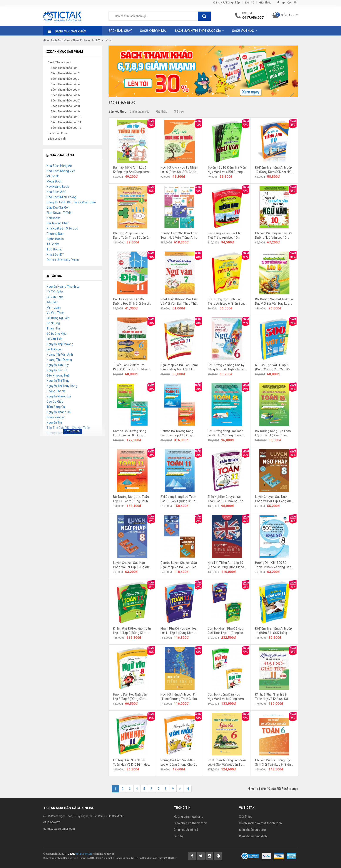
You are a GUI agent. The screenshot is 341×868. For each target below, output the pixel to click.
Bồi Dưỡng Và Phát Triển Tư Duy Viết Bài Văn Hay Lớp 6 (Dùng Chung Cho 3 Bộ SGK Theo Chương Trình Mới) (274, 302)
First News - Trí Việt (59, 213)
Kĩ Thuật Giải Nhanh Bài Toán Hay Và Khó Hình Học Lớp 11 (131, 763)
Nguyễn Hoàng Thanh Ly (63, 287)
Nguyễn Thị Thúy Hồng (62, 386)
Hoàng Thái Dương (59, 360)
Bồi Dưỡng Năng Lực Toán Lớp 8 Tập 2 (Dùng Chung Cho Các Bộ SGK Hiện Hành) (227, 433)
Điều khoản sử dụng (252, 830)
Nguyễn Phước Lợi (59, 396)
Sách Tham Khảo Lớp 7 (65, 100)
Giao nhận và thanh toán (190, 823)
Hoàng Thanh (56, 391)
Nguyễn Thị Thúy (58, 381)
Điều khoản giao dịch (253, 836)
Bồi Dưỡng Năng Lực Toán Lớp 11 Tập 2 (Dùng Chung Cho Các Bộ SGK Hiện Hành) (132, 499)
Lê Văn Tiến (54, 339)
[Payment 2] (279, 856)
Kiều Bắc (52, 302)
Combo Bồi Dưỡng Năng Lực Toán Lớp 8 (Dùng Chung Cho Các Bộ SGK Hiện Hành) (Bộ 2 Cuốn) (130, 433)
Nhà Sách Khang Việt (61, 171)
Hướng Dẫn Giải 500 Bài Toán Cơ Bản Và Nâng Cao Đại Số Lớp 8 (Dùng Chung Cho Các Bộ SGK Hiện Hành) (274, 565)
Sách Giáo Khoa (58, 133)
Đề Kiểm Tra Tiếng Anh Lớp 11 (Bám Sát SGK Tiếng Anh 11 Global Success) (274, 631)
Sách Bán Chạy (120, 31)
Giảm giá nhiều (140, 111)
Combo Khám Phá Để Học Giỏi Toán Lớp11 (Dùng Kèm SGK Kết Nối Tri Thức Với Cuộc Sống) (227, 631)
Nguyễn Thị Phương (60, 344)
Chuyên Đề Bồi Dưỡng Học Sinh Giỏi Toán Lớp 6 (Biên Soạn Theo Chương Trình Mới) (273, 763)
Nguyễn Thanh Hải (59, 412)
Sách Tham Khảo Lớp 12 (66, 128)
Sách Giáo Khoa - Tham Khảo (69, 40)
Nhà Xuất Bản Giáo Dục (62, 228)
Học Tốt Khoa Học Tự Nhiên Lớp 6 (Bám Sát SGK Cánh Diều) (179, 170)
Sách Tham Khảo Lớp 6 (65, 95)
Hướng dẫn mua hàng (189, 817)
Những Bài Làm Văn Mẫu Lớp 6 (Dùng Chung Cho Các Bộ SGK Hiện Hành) (180, 763)
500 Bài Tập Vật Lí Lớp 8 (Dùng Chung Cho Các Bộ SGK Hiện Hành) (272, 367)
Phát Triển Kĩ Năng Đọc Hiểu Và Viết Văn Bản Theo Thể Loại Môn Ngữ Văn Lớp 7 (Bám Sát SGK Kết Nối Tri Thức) (179, 302)
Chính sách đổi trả (186, 830)
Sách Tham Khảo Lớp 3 (65, 79)
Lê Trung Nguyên (58, 318)
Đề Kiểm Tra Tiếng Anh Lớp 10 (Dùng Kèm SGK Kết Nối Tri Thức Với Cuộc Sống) (274, 170)
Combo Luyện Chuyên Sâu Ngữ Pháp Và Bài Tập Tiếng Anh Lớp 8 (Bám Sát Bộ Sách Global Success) (179, 565)
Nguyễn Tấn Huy (58, 365)
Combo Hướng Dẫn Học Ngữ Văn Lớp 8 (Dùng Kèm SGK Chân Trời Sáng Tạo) (226, 697)
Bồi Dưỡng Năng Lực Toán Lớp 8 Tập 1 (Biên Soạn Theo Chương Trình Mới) (273, 433)
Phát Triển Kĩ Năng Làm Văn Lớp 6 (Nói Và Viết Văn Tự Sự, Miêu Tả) (227, 763)
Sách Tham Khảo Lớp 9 (65, 111)
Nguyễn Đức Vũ (57, 370)
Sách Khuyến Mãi (153, 31)
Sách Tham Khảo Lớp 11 (66, 122)
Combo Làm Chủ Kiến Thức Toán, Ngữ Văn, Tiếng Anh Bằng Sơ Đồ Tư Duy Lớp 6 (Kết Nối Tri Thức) (179, 236)
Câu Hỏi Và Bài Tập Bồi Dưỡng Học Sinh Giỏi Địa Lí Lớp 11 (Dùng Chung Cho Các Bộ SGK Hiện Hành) (131, 302)
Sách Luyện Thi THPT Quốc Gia (198, 31)
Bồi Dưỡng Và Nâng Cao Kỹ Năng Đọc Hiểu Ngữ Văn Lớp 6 (227, 367)
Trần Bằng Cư (56, 407)
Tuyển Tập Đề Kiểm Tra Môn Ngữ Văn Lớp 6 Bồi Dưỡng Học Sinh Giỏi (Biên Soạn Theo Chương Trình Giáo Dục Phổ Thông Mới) (227, 170)
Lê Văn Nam (55, 297)
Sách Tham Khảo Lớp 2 (65, 73)
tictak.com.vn (84, 854)
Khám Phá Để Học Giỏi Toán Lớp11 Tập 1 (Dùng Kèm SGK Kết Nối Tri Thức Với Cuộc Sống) (180, 631)
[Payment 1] (267, 856)
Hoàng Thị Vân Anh (60, 355)
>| (188, 789)
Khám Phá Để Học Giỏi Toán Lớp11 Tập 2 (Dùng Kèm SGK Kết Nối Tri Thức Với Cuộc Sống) (132, 631)
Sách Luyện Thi (57, 139)
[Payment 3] (291, 856)
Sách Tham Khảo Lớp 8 (65, 106)
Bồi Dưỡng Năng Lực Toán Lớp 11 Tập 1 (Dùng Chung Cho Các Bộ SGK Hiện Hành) (180, 499)
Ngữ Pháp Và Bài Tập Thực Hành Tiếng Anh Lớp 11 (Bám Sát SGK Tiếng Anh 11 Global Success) (179, 367)
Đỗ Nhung (53, 323)
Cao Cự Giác (55, 402)
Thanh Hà (53, 328)
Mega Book (54, 181)
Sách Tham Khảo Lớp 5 (65, 90)
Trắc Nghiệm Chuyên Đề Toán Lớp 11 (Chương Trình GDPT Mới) (226, 499)
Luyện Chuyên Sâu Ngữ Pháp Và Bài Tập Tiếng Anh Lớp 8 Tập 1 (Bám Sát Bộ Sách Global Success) (132, 565)
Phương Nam (56, 234)
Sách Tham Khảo (102, 40)
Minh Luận (54, 307)
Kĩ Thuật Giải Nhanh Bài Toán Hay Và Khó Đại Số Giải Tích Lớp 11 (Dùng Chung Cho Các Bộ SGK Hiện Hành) (272, 697)
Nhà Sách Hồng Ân (59, 166)
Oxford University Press (63, 260)
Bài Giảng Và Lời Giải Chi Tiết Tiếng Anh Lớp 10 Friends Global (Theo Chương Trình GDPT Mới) (225, 236)
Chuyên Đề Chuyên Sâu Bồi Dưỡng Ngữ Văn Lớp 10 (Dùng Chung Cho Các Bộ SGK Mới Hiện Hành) (274, 236)
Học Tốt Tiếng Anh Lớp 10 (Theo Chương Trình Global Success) (226, 565)
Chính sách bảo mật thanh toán (260, 823)
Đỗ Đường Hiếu (57, 334)
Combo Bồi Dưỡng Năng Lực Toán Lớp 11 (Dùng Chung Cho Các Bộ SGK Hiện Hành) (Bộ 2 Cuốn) (177, 433)
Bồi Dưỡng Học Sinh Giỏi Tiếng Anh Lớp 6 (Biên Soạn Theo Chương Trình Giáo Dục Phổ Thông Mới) (227, 302)
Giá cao (179, 111)
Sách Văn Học (243, 31)
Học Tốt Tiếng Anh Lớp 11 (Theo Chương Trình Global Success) (179, 697)
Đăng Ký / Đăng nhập (227, 3)
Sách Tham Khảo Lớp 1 (65, 68)
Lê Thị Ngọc (54, 349)
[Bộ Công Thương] (250, 856)
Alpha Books (55, 239)
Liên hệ (250, 3)
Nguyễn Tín (54, 422)
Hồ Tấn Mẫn (55, 292)
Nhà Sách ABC (56, 192)
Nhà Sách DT (55, 255)
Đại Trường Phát (58, 223)
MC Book (53, 176)
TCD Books (54, 249)
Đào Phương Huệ (58, 375)
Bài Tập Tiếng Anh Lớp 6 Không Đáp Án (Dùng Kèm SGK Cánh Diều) (131, 170)
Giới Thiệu (265, 3)
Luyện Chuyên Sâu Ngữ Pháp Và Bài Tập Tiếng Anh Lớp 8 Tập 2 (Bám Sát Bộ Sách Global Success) (274, 499)
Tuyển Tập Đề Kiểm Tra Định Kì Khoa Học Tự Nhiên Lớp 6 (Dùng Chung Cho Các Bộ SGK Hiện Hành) (132, 367)
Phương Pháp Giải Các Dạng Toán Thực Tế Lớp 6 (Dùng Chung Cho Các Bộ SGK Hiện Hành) (131, 236)
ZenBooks (53, 218)
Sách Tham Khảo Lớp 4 (65, 84)
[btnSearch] (204, 16)
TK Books (53, 244)
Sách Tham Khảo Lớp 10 (66, 117)
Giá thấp (162, 111)
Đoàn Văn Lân (56, 417)
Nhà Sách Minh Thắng (62, 197)
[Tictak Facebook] (192, 856)
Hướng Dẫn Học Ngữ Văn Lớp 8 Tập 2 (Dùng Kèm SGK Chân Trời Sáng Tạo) (130, 697)
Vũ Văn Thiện (56, 313)
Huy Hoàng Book (58, 187)
